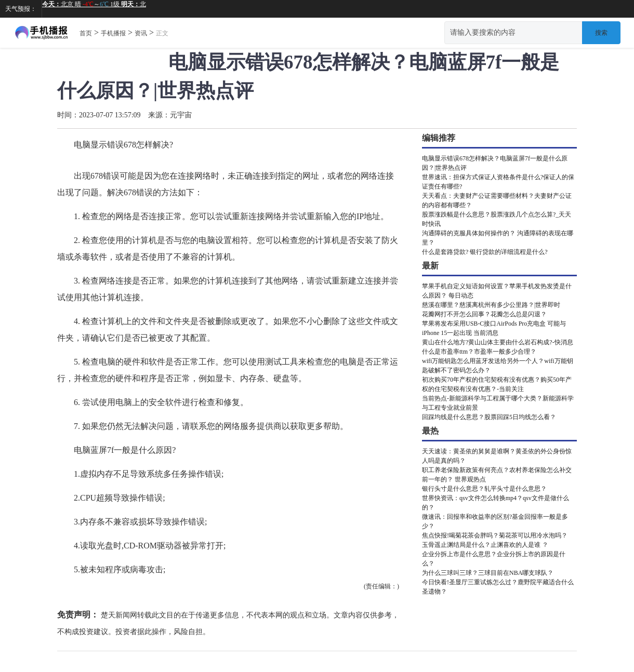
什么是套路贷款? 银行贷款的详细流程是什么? (485, 252)
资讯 (141, 33)
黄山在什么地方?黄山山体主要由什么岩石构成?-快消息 (498, 342)
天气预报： (21, 9)
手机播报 (113, 33)
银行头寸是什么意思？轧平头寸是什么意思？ (484, 489)
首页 (86, 33)
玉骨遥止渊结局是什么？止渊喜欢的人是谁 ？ (485, 545)
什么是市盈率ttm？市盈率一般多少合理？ (479, 352)
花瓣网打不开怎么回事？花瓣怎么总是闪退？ (484, 314)
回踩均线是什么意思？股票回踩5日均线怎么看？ (489, 417)
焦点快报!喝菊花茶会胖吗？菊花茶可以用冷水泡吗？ (495, 535)
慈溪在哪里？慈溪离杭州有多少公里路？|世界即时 (491, 305)
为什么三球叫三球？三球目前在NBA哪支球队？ (488, 573)
